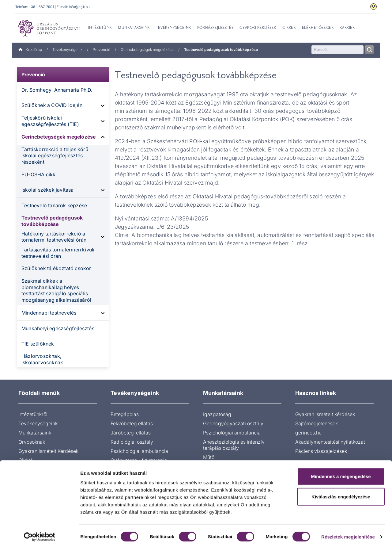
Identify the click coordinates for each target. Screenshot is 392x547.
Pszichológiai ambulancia (139, 451)
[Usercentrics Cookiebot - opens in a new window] (40, 535)
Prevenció (102, 50)
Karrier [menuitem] (347, 28)
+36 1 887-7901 (41, 7)
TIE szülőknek (38, 344)
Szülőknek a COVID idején (52, 105)
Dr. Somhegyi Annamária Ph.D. (57, 90)
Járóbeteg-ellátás (131, 433)
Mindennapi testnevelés (49, 313)
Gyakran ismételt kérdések (325, 414)
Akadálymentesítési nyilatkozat (330, 442)
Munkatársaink (35, 433)
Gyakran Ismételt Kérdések (48, 451)
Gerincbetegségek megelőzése (147, 50)
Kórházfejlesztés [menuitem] (215, 28)
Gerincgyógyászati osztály (233, 423)
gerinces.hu (308, 433)
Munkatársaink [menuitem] (134, 28)
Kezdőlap (30, 50)
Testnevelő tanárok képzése (54, 205)
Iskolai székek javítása (48, 190)
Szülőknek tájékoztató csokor (56, 268)
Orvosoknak (32, 442)
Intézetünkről (33, 414)
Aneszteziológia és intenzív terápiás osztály (234, 445)
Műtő (209, 457)
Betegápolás (125, 414)
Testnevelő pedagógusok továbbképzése (52, 221)
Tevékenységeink (67, 50)
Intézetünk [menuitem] (100, 28)
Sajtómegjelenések (317, 423)
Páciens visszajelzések (321, 451)
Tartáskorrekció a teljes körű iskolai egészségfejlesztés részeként (55, 156)
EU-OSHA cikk (38, 174)
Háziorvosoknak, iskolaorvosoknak (42, 359)
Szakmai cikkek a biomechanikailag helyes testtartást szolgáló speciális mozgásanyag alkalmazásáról (56, 290)
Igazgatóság (217, 414)
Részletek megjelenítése (348, 535)
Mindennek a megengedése (341, 474)
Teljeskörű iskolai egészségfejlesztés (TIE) (50, 121)
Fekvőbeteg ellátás (132, 423)
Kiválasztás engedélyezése (341, 495)
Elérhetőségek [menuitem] (318, 28)
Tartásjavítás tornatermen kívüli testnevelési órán (58, 253)
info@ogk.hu (79, 7)
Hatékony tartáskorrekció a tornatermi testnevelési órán (54, 237)
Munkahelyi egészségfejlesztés (58, 328)
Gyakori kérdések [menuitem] (258, 28)
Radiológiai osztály (132, 442)
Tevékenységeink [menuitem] (173, 28)
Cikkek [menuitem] (289, 28)
